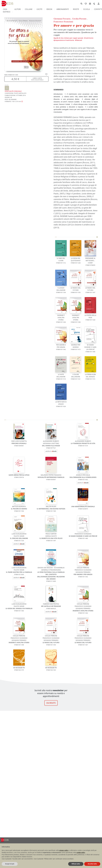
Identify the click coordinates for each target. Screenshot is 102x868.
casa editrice (7, 10)
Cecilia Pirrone (79, 19)
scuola (87, 9)
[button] (14, 101)
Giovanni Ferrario (62, 19)
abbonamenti (63, 9)
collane (29, 9)
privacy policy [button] (64, 850)
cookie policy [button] (81, 852)
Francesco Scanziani (63, 22)
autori (18, 9)
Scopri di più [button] (10, 864)
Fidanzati (79, 40)
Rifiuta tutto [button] (76, 864)
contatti (98, 9)
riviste (76, 9)
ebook (49, 9)
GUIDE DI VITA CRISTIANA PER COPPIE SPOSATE (69, 38)
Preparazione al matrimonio (64, 40)
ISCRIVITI (51, 703)
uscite (39, 9)
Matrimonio (89, 38)
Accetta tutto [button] (92, 864)
